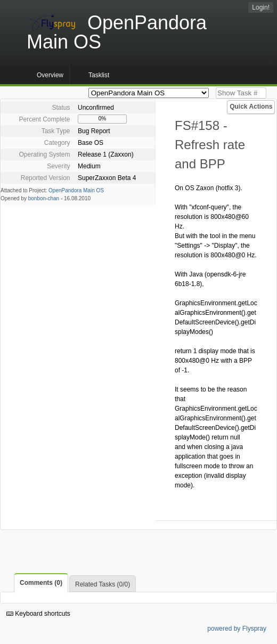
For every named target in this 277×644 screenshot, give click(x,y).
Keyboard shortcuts (38, 614)
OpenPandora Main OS (76, 190)
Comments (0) (41, 583)
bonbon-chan (44, 198)
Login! (261, 7)
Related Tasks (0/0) (103, 584)
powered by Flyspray (237, 629)
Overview (50, 75)
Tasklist (99, 75)
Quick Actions (251, 107)
